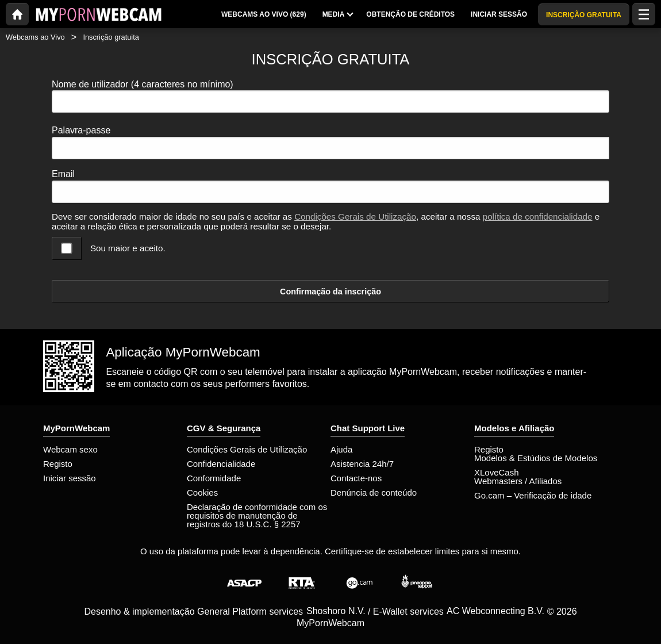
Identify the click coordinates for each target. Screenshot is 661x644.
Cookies (202, 492)
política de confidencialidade (538, 216)
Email (63, 174)
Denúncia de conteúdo (374, 492)
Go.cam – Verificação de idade (533, 495)
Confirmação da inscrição (330, 292)
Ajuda (341, 449)
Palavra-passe (81, 130)
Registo (58, 464)
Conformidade (214, 478)
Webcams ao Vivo (35, 37)
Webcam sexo (70, 449)
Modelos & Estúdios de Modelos (536, 458)
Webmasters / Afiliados (518, 481)
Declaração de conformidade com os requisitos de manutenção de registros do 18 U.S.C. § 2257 (257, 515)
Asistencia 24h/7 (362, 464)
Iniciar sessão (70, 478)
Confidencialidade (221, 464)
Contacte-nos (356, 478)
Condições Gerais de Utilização (355, 216)
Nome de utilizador (143, 84)
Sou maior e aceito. (128, 248)
